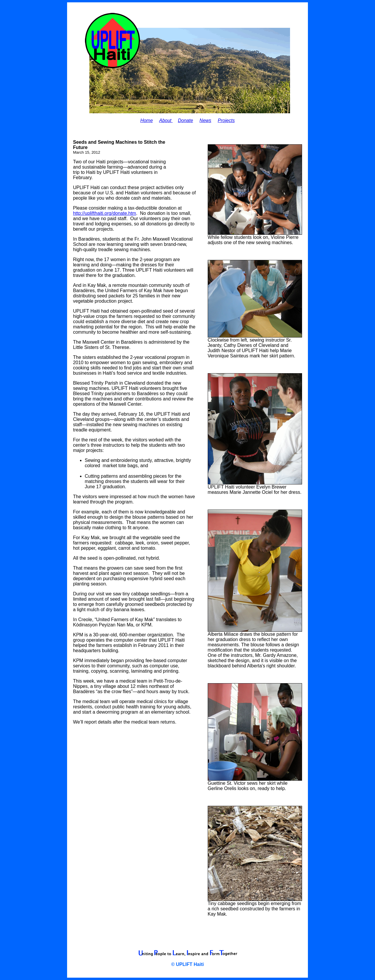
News (205, 120)
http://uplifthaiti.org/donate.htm (104, 213)
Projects (226, 120)
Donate (185, 120)
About (166, 120)
